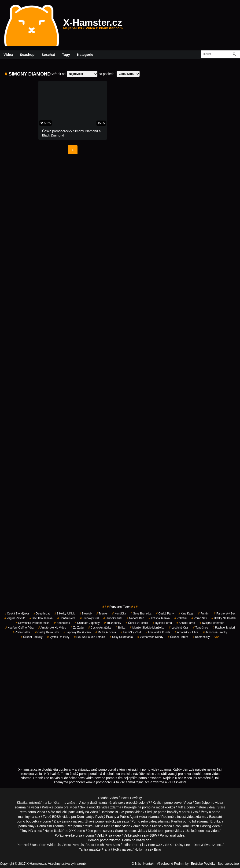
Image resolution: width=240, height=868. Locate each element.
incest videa (186, 817)
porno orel (62, 807)
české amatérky (100, 628)
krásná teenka (159, 618)
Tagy (66, 55)
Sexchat (48, 55)
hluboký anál (113, 618)
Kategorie (85, 55)
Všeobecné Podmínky (173, 864)
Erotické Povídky (203, 864)
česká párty (165, 614)
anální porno (186, 623)
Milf (155, 826)
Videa (8, 55)
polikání (181, 618)
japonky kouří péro (77, 632)
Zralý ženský (63, 821)
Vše (217, 637)
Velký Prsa (104, 835)
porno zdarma (110, 840)
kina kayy (186, 614)
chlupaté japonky (87, 623)
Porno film (45, 826)
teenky (102, 614)
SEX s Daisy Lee (178, 845)
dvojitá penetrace (212, 623)
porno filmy (26, 826)
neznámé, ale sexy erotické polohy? (124, 803)
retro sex (130, 831)
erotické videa (99, 807)
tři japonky (113, 623)
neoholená (62, 623)
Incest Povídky (131, 798)
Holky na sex (122, 849)
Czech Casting (200, 826)
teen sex (204, 831)
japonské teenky (215, 632)
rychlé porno (162, 623)
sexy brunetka (141, 614)
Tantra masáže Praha (94, 849)
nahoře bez (135, 618)
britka (120, 628)
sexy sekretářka (121, 637)
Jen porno (95, 831)
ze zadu (77, 628)
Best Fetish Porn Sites (104, 845)
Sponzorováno (228, 864)
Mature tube (113, 826)
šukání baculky (32, 637)
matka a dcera (106, 632)
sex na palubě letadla (90, 637)
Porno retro (140, 821)
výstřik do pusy (58, 637)
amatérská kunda (158, 632)
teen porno (166, 831)
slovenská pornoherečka (33, 623)
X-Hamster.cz (93, 25)
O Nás (136, 864)
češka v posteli (137, 623)
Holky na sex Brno (148, 849)
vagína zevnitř (15, 618)
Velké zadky (132, 835)
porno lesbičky (106, 821)
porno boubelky (28, 821)
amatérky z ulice (187, 632)
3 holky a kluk (65, 614)
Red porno (74, 826)
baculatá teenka (41, 618)
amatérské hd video (52, 628)
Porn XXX (155, 845)
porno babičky (168, 812)
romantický (201, 637)
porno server (174, 803)
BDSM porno (124, 812)
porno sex (199, 618)
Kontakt (149, 864)
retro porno (28, 812)
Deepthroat (42, 614)
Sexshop (27, 55)
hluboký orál (89, 618)
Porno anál (168, 835)
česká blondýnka (17, 614)
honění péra (66, 618)
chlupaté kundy (73, 812)
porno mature (196, 807)
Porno (126, 840)
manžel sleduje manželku (147, 628)
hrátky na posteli (223, 618)
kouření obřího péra (19, 628)
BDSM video (61, 817)
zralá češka (22, 632)
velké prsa (74, 835)
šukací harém (178, 637)
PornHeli (23, 845)
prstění (204, 614)
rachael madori (224, 628)
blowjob (85, 614)
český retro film (47, 632)
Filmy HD (26, 831)
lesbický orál (179, 628)
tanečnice (201, 628)
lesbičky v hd (131, 632)
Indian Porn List (134, 845)
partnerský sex (225, 614)
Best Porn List (74, 845)
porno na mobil (153, 807)
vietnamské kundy (150, 637)
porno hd (189, 821)
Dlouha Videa (108, 798)
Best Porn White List (47, 845)
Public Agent (129, 817)
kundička (119, 614)
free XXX (69, 831)
